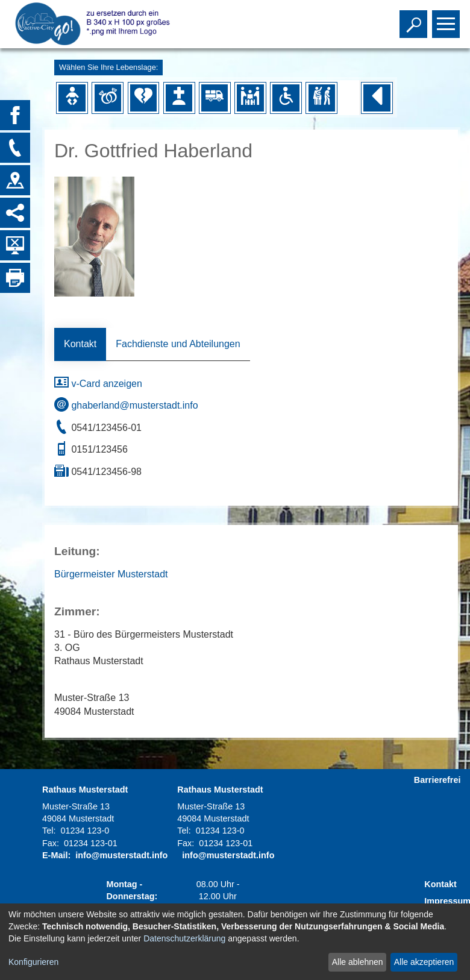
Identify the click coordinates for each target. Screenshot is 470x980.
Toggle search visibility (415, 19)
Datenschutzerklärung (184, 938)
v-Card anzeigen (98, 384)
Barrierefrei (437, 780)
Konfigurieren (33, 962)
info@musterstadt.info (121, 855)
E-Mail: (56, 855)
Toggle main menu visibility (447, 19)
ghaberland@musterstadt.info (126, 405)
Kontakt (80, 344)
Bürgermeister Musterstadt (111, 574)
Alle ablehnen (358, 962)
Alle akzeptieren (424, 962)
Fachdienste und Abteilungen (178, 344)
